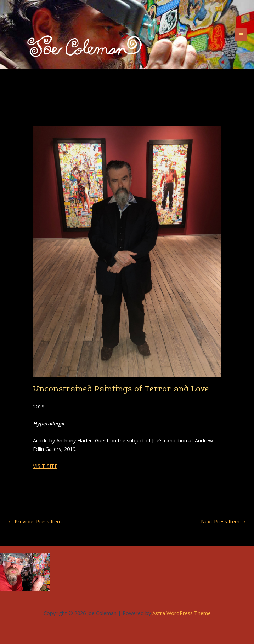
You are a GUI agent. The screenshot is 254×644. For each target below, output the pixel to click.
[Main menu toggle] (241, 34)
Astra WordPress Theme (182, 613)
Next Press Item (224, 521)
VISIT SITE (45, 466)
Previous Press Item (35, 521)
